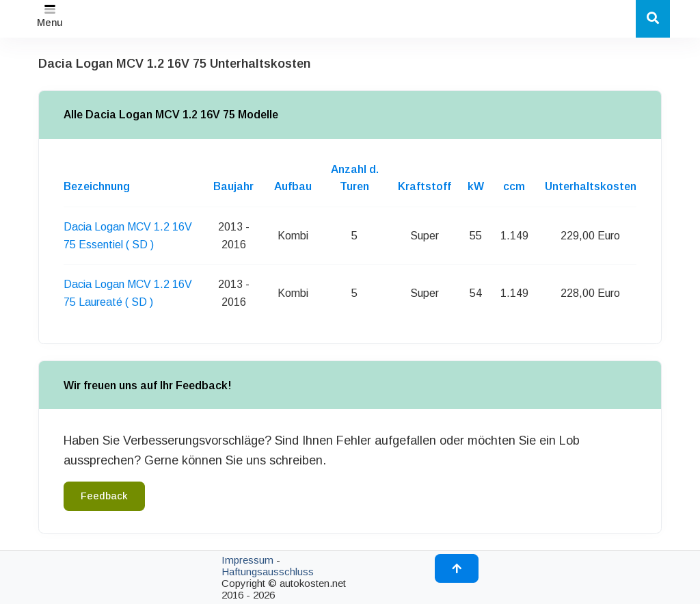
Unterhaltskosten (591, 186)
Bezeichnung (97, 186)
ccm (514, 186)
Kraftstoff (425, 186)
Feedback (104, 496)
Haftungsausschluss (268, 572)
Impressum (247, 560)
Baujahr (233, 186)
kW (476, 186)
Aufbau (293, 186)
